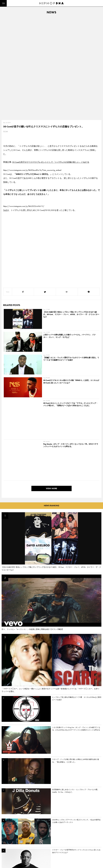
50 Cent (5, 30)
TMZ (5, 109)
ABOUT (5, 858)
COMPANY (19, 849)
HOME (5, 840)
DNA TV (5, 844)
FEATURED (6, 854)
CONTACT (18, 840)
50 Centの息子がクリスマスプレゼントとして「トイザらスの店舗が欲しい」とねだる (51, 61)
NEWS (5, 849)
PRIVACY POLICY (21, 844)
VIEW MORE (51, 327)
